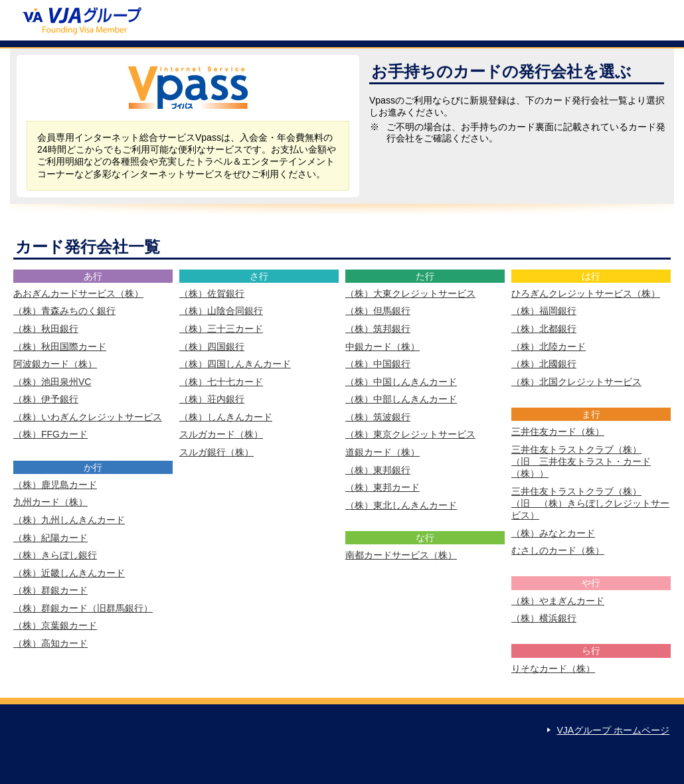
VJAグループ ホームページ (613, 730)
